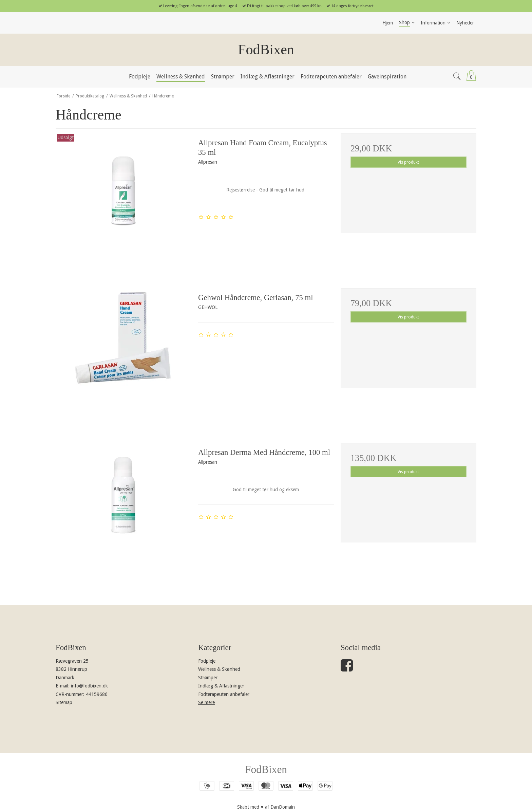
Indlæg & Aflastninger (221, 686)
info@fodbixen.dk (89, 686)
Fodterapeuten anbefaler (224, 694)
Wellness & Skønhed (219, 669)
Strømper (208, 678)
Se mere (206, 702)
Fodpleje (207, 661)
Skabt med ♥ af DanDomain (266, 807)
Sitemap (64, 702)
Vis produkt (408, 162)
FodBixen (266, 50)
